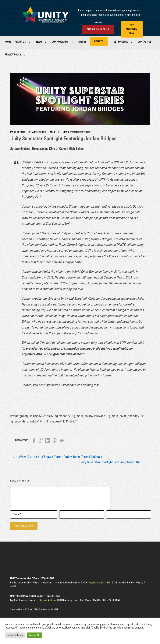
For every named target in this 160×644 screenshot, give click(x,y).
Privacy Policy (13, 55)
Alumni (99, 23)
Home (8, 42)
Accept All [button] (34, 635)
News (66, 132)
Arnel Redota (39, 132)
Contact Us (145, 42)
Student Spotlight (80, 132)
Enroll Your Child (98, 29)
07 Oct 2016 (20, 132)
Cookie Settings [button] (15, 635)
